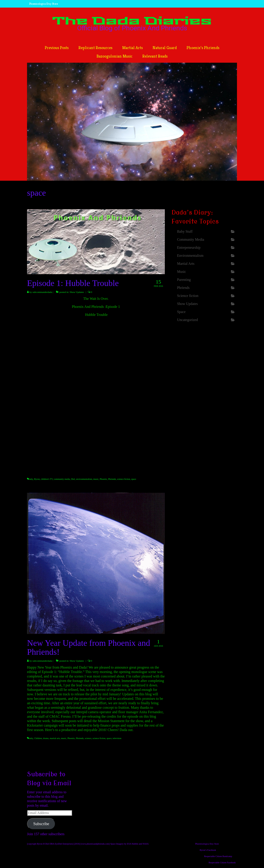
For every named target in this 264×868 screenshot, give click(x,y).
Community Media (191, 239)
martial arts (55, 738)
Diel (73, 479)
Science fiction (188, 296)
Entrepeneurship (189, 248)
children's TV (47, 479)
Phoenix (103, 479)
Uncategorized (188, 320)
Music (182, 272)
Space (181, 312)
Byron (37, 479)
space (134, 479)
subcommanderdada (42, 292)
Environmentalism (190, 256)
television (117, 738)
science (88, 738)
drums (46, 738)
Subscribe (41, 824)
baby (31, 479)
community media (62, 479)
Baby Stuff (185, 231)
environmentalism (84, 479)
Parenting (184, 280)
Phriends (112, 479)
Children (38, 738)
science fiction (124, 479)
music (96, 479)
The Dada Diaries (132, 21)
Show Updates (77, 292)
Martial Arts (186, 264)
